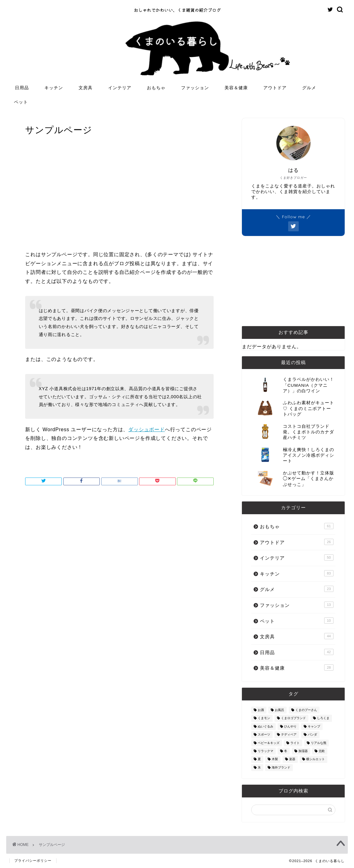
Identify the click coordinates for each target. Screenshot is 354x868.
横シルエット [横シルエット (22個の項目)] (315, 759)
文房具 (86, 88)
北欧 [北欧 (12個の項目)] (322, 751)
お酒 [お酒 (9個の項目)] (261, 710)
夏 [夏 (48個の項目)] (259, 759)
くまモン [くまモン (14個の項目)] (264, 718)
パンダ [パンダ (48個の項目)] (312, 735)
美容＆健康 (236, 88)
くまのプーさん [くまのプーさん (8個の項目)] (306, 710)
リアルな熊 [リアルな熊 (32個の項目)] (319, 743)
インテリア (120, 88)
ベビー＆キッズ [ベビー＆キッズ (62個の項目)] (269, 743)
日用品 (22, 88)
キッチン (54, 88)
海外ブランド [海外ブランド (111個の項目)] (281, 767)
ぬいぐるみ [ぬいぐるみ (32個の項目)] (265, 726)
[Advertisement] (120, 197)
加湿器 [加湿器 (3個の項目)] (303, 751)
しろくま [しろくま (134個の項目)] (323, 718)
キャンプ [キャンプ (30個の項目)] (314, 726)
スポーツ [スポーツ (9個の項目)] (264, 735)
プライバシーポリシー (33, 861)
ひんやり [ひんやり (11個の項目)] (290, 726)
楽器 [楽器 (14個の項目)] (292, 759)
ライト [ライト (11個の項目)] (295, 743)
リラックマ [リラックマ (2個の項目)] (265, 751)
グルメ (309, 88)
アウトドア (275, 88)
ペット (21, 102)
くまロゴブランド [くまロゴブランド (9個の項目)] (293, 718)
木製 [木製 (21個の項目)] (275, 759)
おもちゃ (156, 88)
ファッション (195, 88)
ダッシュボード (147, 429)
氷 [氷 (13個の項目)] (259, 767)
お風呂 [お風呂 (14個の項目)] (279, 710)
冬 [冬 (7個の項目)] (286, 751)
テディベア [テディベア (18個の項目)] (289, 735)
